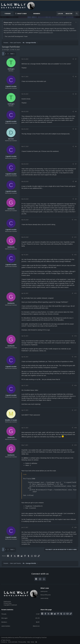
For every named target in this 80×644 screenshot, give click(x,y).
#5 (76, 129)
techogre (6, 50)
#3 (76, 94)
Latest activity (44, 598)
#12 (75, 255)
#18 (75, 428)
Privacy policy (22, 642)
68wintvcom (36, 626)
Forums (8, 14)
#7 (76, 164)
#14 (75, 336)
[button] (12, 14)
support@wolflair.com (46, 32)
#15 (75, 357)
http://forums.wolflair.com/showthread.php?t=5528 (55, 24)
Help (28, 642)
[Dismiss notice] (76, 22)
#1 (76, 59)
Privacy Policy (8, 603)
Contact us (4, 642)
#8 (76, 181)
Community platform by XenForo (18, 637)
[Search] (77, 14)
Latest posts (44, 591)
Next (12, 54)
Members (37, 14)
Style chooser (6, 640)
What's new (22, 14)
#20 (75, 527)
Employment (7, 601)
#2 (76, 77)
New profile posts (46, 595)
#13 (75, 293)
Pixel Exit (44, 637)
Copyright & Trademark (10, 605)
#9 (76, 199)
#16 (75, 385)
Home (32, 642)
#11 (75, 237)
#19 (75, 445)
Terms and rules (13, 642)
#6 (76, 146)
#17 (75, 410)
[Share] (73, 59)
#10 (75, 220)
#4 (76, 111)
